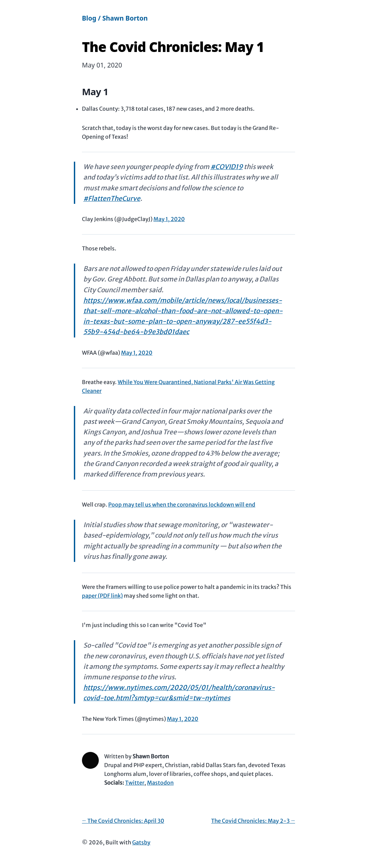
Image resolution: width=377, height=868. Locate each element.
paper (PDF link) (102, 596)
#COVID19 (227, 167)
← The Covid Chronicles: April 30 (123, 821)
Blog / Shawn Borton (115, 18)
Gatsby (141, 842)
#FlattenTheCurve (112, 198)
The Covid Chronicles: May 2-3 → (253, 821)
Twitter (135, 783)
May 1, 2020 (169, 219)
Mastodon (160, 783)
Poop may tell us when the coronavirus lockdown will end (182, 505)
